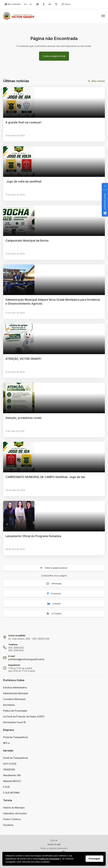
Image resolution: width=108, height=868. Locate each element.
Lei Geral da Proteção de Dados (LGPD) (24, 716)
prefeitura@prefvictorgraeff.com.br (26, 659)
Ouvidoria (8, 825)
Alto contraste (13, 4)
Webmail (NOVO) (12, 781)
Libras (66, 4)
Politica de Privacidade (15, 711)
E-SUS (6, 787)
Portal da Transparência (16, 737)
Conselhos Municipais (14, 699)
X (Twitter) (54, 614)
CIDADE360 (9, 769)
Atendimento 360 (12, 775)
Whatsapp (54, 584)
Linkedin (54, 604)
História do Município (14, 808)
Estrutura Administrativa (15, 687)
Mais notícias (96, 81)
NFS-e (6, 743)
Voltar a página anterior (54, 568)
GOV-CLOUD (10, 764)
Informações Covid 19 (14, 722)
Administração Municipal (16, 693)
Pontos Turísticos (12, 819)
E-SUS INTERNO (12, 793)
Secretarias (9, 705)
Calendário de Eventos (15, 813)
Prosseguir (94, 859)
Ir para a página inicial (54, 56)
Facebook (54, 594)
